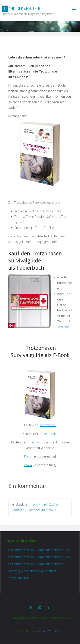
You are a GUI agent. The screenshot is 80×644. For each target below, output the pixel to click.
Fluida (41, 631)
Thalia (28, 465)
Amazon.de (48, 425)
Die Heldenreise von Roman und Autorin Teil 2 (39, 557)
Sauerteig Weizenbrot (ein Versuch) (31, 571)
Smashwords (36, 442)
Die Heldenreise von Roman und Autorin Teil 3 (39, 550)
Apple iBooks (48, 434)
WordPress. (56, 631)
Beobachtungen (18, 578)
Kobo (28, 456)
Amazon (64, 327)
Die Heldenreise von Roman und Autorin (35, 564)
